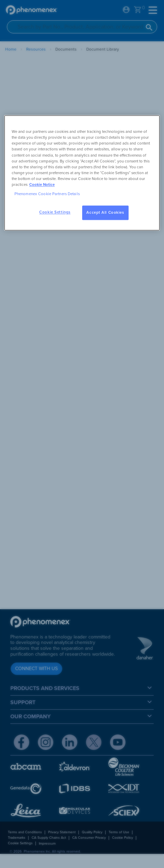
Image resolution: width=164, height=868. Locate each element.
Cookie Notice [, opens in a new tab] (42, 185)
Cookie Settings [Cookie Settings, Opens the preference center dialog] (55, 212)
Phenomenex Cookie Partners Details (47, 194)
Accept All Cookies (105, 213)
